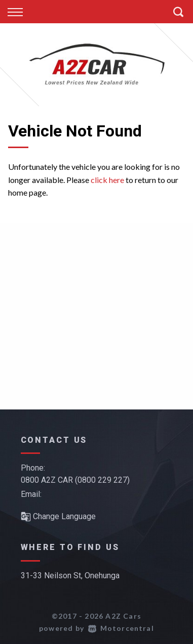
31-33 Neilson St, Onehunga (70, 576)
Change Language (58, 516)
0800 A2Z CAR (47, 480)
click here (107, 180)
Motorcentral (121, 628)
